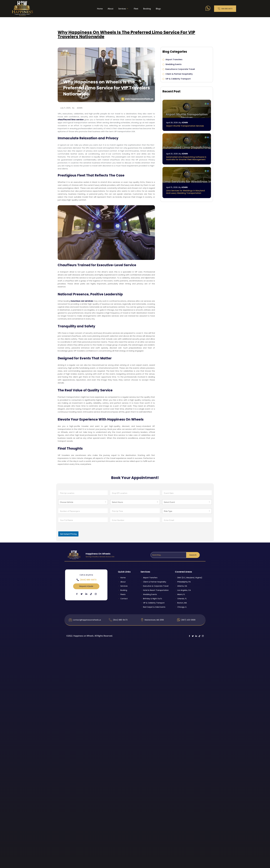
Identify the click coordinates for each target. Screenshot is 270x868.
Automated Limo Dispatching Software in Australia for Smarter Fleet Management (186, 158)
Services (123, 9)
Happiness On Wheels (98, 554)
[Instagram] (96, 594)
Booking (147, 9)
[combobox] (168, 555)
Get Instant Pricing (68, 534)
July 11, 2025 (65, 108)
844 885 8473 (225, 9)
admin (80, 108)
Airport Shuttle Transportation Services (185, 126)
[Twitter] (82, 594)
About (110, 9)
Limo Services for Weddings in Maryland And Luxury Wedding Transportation (185, 192)
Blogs (158, 9)
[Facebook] (77, 594)
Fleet (136, 9)
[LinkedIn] (86, 594)
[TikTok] (91, 594)
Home (100, 9)
